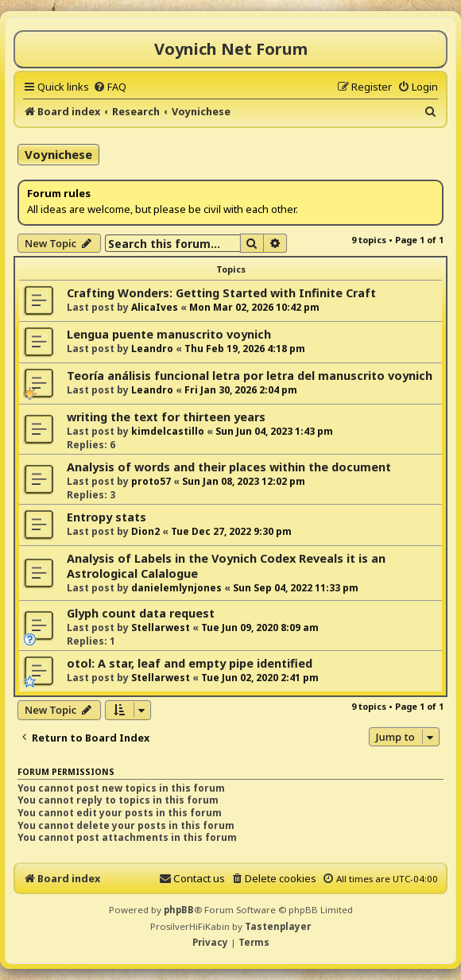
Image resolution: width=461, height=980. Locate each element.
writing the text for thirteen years (166, 417)
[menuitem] (110, 87)
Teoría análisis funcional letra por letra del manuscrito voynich (250, 376)
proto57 (151, 481)
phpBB (179, 910)
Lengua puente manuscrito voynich (169, 334)
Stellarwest (161, 628)
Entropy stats (107, 517)
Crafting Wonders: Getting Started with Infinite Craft (221, 293)
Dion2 (145, 531)
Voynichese (58, 154)
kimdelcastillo (168, 431)
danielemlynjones (176, 588)
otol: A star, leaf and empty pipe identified (190, 663)
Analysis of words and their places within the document (229, 467)
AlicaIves (155, 307)
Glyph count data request (141, 613)
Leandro (152, 349)
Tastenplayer (278, 926)
